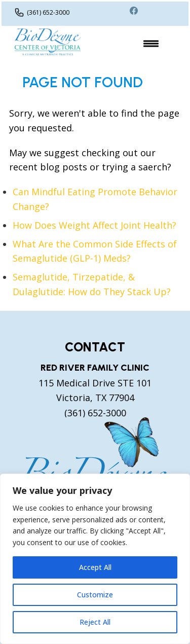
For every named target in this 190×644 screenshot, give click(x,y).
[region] (95, 559)
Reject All (95, 622)
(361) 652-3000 (48, 12)
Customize (95, 595)
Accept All (95, 567)
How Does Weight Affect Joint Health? (94, 225)
